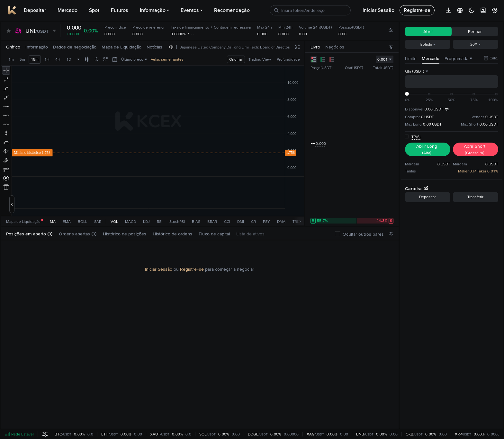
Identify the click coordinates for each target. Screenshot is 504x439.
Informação (154, 10)
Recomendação (232, 10)
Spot (94, 10)
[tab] (32, 234)
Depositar (35, 10)
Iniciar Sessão (159, 269)
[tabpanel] (200, 335)
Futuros (120, 10)
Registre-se (192, 269)
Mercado (67, 10)
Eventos (192, 10)
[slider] (407, 94)
